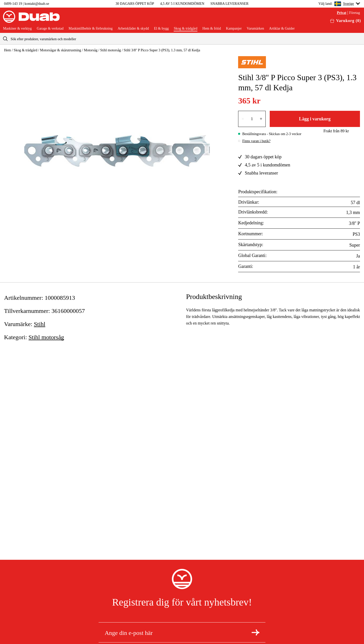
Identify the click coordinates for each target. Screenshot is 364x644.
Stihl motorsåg (110, 50)
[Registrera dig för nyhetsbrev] (255, 632)
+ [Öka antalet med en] (261, 119)
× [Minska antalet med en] (243, 119)
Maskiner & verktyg (17, 29)
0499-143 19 (13, 4)
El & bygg (161, 29)
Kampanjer (234, 29)
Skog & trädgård (185, 29)
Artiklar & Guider (282, 29)
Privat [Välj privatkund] (342, 13)
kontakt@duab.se (37, 4)
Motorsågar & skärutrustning (61, 50)
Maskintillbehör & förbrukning (90, 29)
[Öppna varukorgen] (346, 21)
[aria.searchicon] (5, 39)
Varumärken (255, 29)
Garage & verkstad (50, 29)
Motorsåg (91, 50)
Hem (7, 50)
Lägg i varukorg (315, 119)
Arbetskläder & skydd (133, 29)
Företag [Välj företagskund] (355, 13)
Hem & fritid (212, 29)
